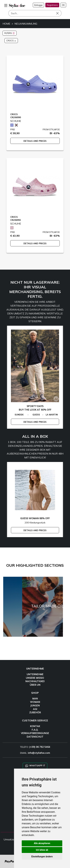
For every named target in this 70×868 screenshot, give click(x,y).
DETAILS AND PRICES (35, 141)
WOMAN (35, 702)
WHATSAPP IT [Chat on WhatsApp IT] (35, 766)
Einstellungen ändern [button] (42, 857)
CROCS (11, 41)
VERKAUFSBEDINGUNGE (35, 733)
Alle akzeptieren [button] (42, 843)
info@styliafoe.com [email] (39, 753)
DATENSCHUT (35, 737)
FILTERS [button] (10, 33)
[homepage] (17, 6)
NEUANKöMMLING (26, 24)
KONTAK (35, 726)
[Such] (35, 13)
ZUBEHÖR (35, 713)
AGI (35, 709)
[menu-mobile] (6, 5)
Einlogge (38, 5)
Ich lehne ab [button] (42, 850)
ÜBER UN (35, 685)
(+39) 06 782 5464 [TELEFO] (40, 747)
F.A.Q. (35, 730)
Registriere (52, 5)
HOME (6, 24)
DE (63, 5)
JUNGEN (35, 706)
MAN (35, 699)
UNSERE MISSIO (35, 678)
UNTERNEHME (35, 674)
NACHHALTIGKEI (35, 681)
